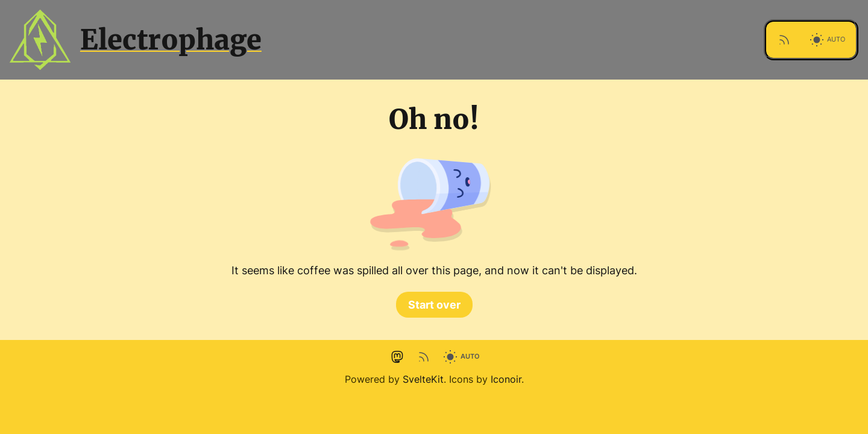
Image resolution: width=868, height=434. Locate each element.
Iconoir (506, 379)
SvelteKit (423, 379)
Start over (434, 305)
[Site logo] (378, 40)
